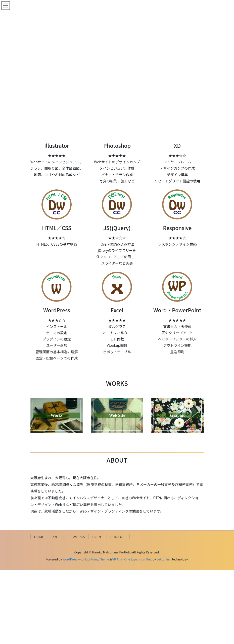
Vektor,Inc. (164, 633)
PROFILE (59, 611)
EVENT (98, 611)
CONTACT (118, 611)
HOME (39, 611)
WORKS (79, 611)
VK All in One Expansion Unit (132, 633)
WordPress (70, 633)
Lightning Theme (97, 633)
